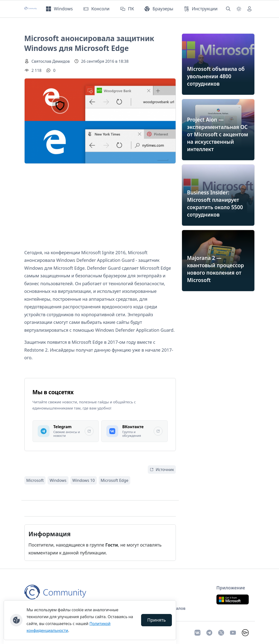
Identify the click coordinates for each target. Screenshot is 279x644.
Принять (156, 620)
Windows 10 (84, 480)
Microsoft (35, 480)
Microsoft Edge (115, 480)
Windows (58, 480)
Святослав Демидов (51, 61)
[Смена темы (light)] (239, 9)
